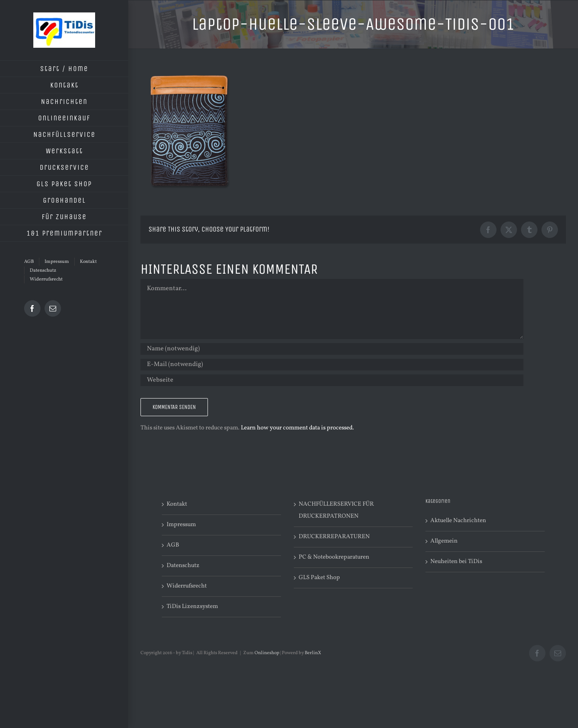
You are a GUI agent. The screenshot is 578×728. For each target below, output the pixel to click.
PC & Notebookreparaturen (334, 557)
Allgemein (444, 541)
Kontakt (177, 504)
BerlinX (313, 653)
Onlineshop (267, 653)
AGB (173, 545)
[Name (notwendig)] (332, 349)
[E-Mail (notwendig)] (332, 365)
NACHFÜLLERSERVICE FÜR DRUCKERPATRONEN (336, 510)
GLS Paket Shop (319, 578)
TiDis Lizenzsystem (192, 607)
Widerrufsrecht (187, 586)
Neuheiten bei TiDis (456, 562)
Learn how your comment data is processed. (297, 428)
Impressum (181, 525)
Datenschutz (183, 566)
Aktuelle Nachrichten (458, 521)
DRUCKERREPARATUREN (334, 537)
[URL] (332, 380)
